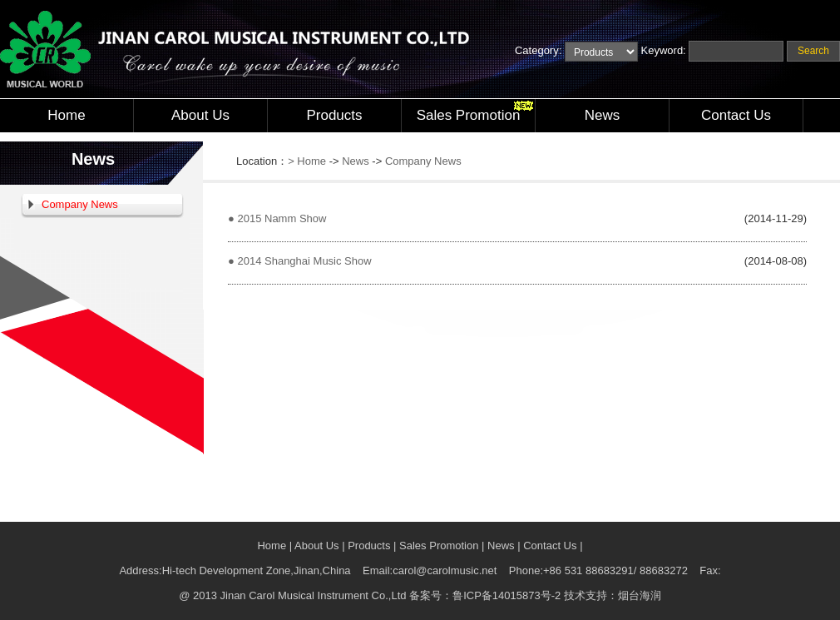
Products (334, 115)
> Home (307, 161)
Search (813, 51)
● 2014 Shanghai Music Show (300, 261)
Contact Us (736, 115)
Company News (80, 204)
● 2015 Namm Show (277, 218)
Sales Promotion (469, 115)
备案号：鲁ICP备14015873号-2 (485, 595)
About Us (200, 115)
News (603, 115)
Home (66, 115)
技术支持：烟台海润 (613, 595)
